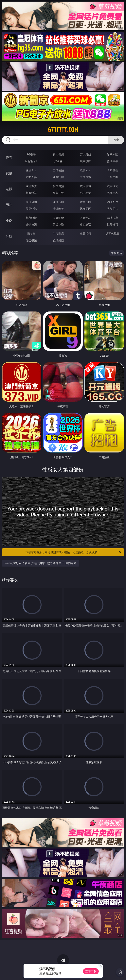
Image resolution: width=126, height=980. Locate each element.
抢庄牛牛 (113, 161)
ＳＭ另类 (113, 177)
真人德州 (58, 154)
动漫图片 (113, 202)
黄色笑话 (85, 224)
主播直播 (85, 177)
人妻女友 (85, 218)
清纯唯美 (58, 209)
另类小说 (58, 224)
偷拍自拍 (58, 186)
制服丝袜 (31, 193)
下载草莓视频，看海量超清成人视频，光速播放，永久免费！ (74, 552)
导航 (9, 236)
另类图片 (113, 209)
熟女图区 (85, 209)
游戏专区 (113, 154)
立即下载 (91, 971)
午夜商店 (58, 234)
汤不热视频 (113, 234)
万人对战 (85, 154)
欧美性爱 (113, 186)
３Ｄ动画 (113, 170)
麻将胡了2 (31, 161)
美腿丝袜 (31, 209)
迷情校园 (31, 224)
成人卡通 (85, 186)
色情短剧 (58, 240)
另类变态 (113, 193)
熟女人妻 (31, 177)
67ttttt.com (63, 130)
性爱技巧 (113, 224)
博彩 (9, 157)
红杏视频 (31, 240)
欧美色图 (85, 202)
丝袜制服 (58, 177)
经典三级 (58, 193)
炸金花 (58, 161)
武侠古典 (113, 218)
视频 (9, 173)
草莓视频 (85, 234)
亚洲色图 (58, 202)
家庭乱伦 (58, 218)
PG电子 (31, 154)
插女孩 (31, 234)
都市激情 (31, 218)
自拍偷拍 (58, 170)
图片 (9, 205)
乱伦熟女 (85, 193)
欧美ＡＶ (85, 170)
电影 (9, 189)
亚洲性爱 (31, 186)
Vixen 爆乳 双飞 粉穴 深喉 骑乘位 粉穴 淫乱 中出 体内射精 (41, 563)
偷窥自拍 (31, 202)
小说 (9, 221)
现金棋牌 (85, 161)
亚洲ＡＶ (31, 170)
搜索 (116, 140)
